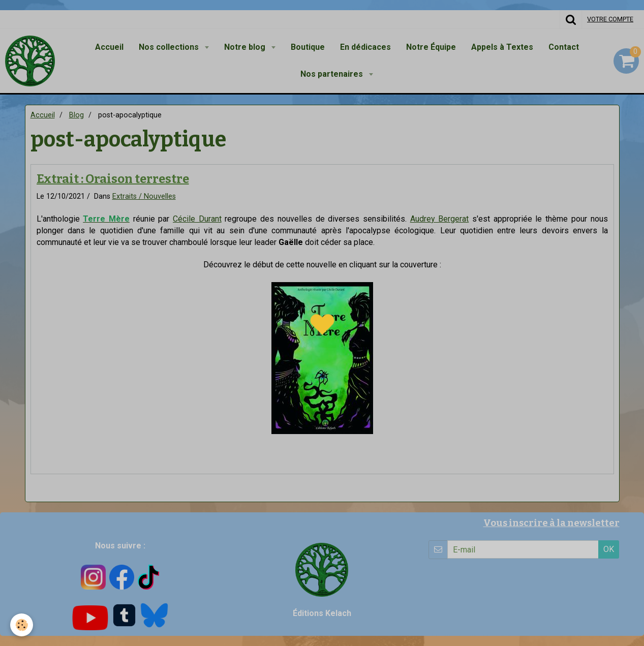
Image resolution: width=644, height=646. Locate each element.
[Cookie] (22, 625)
